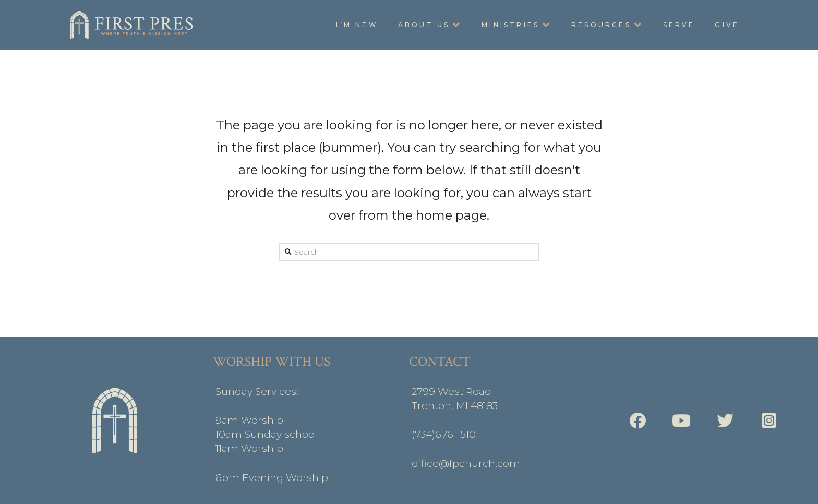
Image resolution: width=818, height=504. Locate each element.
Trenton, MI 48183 (455, 405)
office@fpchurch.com (466, 463)
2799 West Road (452, 391)
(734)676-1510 (444, 434)
